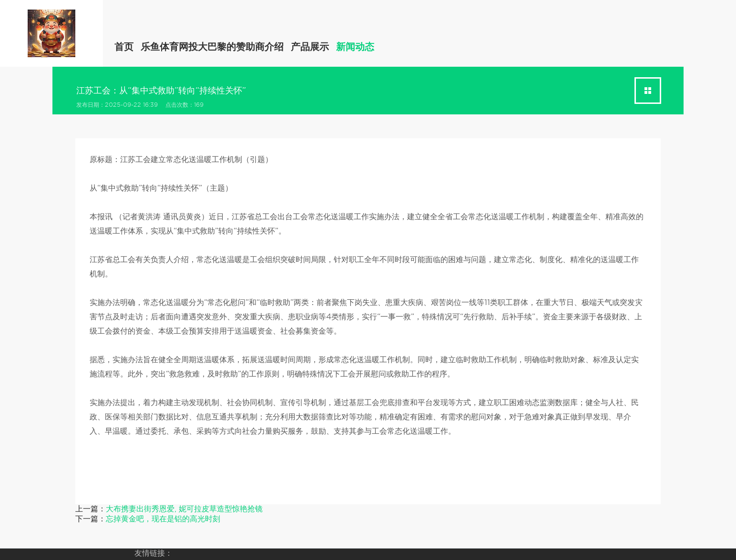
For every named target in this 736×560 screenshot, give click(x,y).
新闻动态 (355, 47)
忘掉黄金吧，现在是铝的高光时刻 (163, 519)
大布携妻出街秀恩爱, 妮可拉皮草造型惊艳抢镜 (184, 509)
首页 (124, 47)
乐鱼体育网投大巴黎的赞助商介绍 (212, 47)
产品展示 (310, 47)
